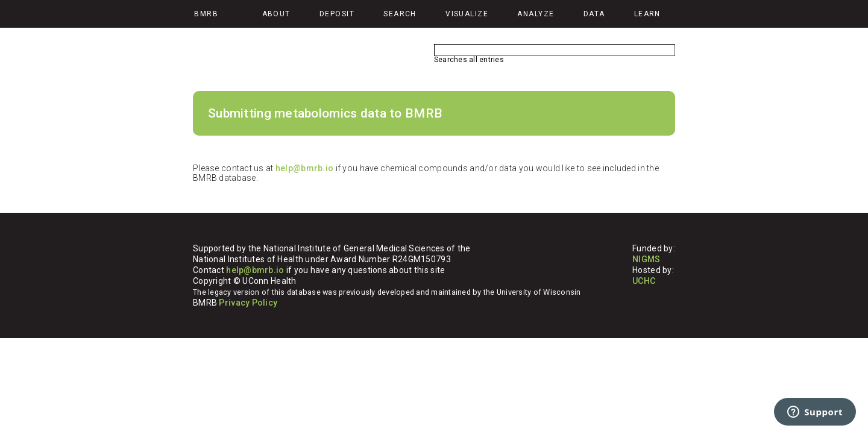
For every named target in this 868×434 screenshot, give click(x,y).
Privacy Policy (248, 303)
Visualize (467, 14)
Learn (647, 14)
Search (400, 14)
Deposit (337, 14)
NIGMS (646, 259)
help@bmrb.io (304, 168)
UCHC (644, 281)
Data (594, 14)
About (276, 14)
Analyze (536, 14)
